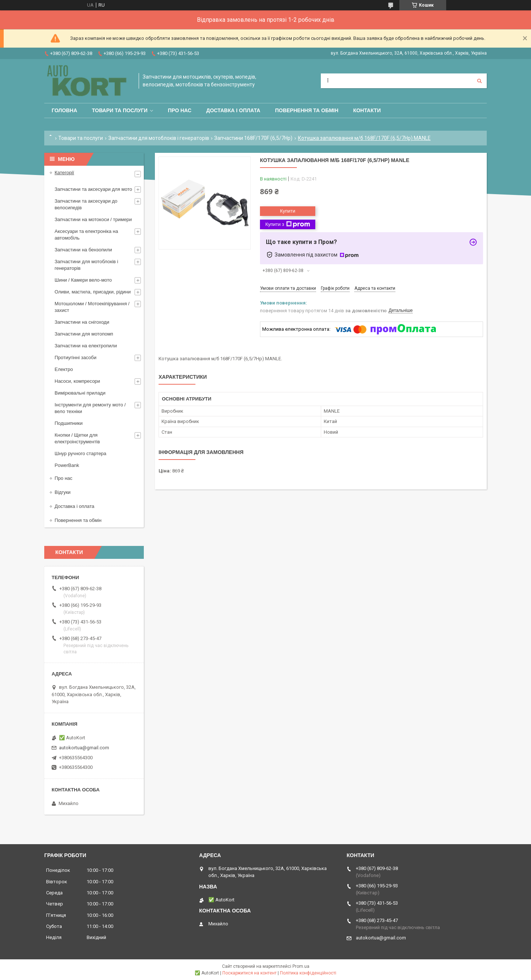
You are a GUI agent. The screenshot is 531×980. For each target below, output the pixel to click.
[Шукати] (479, 81)
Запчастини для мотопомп (84, 334)
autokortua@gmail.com (84, 748)
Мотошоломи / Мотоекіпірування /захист (92, 307)
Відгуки (63, 492)
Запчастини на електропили (86, 346)
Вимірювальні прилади (80, 393)
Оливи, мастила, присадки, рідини (93, 292)
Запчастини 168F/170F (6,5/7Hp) (253, 138)
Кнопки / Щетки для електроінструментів (77, 438)
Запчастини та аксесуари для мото (93, 189)
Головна (64, 110)
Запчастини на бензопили (83, 250)
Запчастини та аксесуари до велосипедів (86, 204)
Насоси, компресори (77, 381)
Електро (64, 369)
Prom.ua (301, 966)
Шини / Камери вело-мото (83, 280)
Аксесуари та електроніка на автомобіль (86, 235)
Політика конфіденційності (308, 973)
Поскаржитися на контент (249, 973)
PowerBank (67, 465)
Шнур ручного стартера (80, 453)
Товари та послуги (120, 110)
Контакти (367, 110)
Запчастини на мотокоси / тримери (93, 219)
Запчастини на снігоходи (82, 322)
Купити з (287, 224)
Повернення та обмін (307, 110)
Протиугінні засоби (76, 357)
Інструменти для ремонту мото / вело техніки (90, 408)
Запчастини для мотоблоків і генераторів (159, 138)
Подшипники (69, 423)
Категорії (64, 173)
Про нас (180, 110)
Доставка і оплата (233, 110)
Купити (288, 211)
